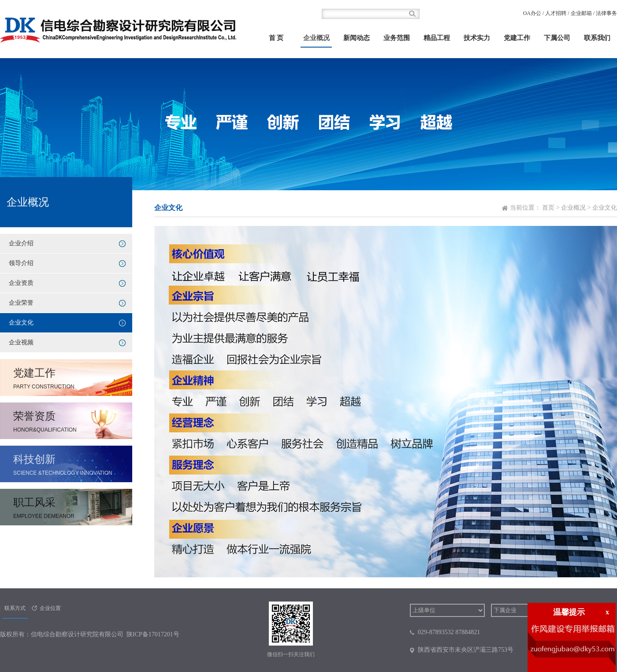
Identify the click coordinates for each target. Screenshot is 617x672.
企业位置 (50, 608)
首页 (548, 208)
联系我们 (597, 38)
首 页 (276, 38)
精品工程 (437, 38)
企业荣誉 (21, 303)
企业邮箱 (581, 13)
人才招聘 (556, 13)
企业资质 (21, 283)
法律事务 (606, 13)
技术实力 (477, 38)
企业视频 (21, 342)
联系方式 (15, 608)
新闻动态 (357, 38)
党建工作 (517, 38)
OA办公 (532, 13)
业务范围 (397, 38)
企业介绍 (21, 243)
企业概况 (316, 38)
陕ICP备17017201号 (153, 634)
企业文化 (21, 323)
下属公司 (557, 38)
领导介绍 (21, 263)
